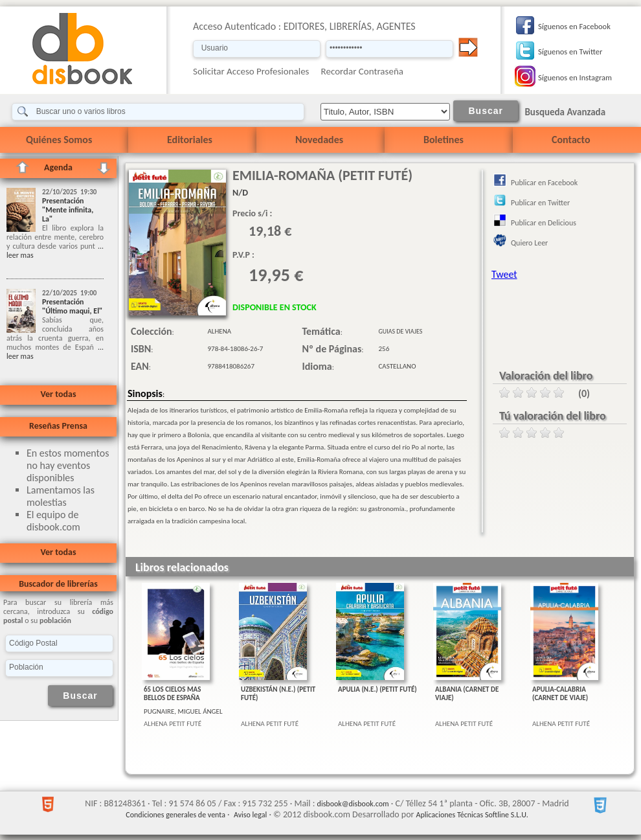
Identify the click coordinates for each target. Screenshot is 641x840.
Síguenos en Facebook (574, 26)
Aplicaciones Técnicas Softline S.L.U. (472, 815)
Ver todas (58, 394)
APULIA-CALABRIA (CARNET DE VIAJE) (560, 694)
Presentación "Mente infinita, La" (68, 210)
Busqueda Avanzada (565, 112)
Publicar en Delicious (544, 223)
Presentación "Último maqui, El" (72, 306)
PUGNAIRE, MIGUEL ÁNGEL (183, 711)
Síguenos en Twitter (570, 51)
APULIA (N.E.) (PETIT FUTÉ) (377, 689)
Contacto (571, 140)
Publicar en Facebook (544, 183)
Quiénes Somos (59, 140)
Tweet (504, 274)
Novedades (319, 140)
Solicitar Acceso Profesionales (251, 71)
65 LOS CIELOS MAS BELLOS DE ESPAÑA (172, 694)
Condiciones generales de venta (175, 815)
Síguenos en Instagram (575, 77)
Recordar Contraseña (362, 71)
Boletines (444, 140)
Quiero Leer (529, 243)
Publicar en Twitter (540, 203)
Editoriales (190, 140)
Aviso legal (250, 815)
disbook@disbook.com (353, 804)
